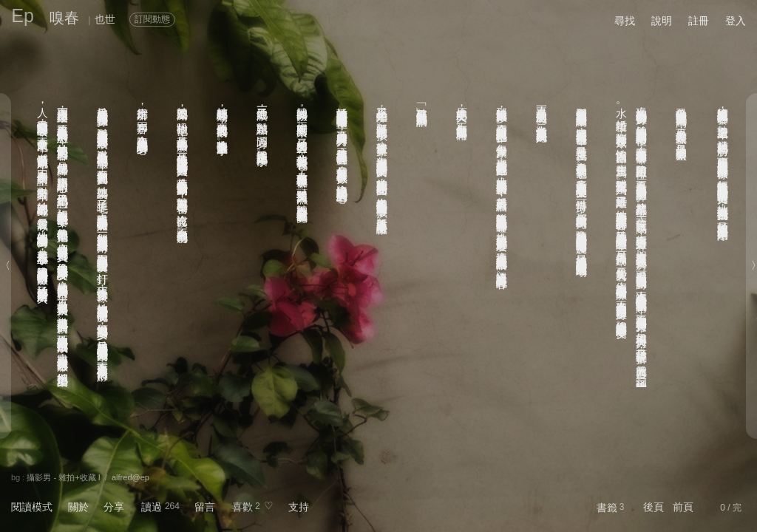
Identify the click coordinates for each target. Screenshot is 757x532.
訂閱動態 (152, 19)
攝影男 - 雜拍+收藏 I (63, 477)
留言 (205, 507)
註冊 (699, 21)
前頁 (683, 507)
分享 (114, 507)
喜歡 (242, 507)
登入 (736, 21)
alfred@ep (130, 477)
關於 (78, 507)
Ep (23, 16)
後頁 (654, 507)
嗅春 (64, 18)
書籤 (607, 508)
